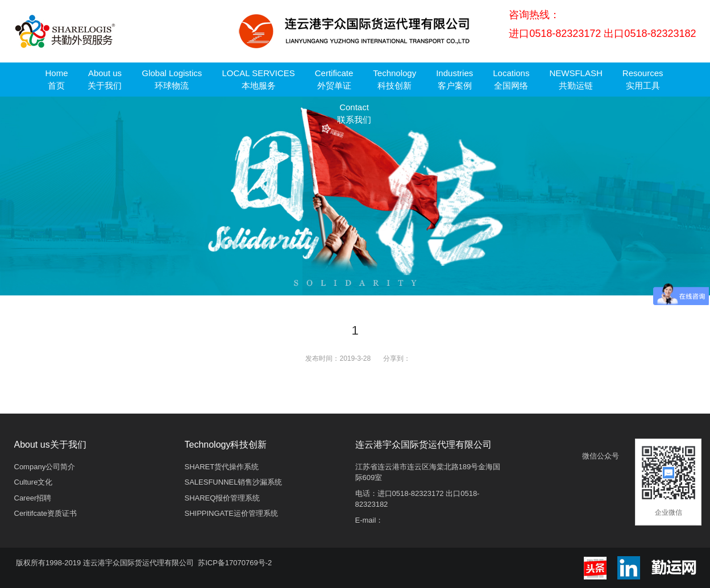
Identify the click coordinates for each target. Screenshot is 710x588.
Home (56, 79)
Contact (354, 113)
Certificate (334, 79)
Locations (511, 79)
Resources (643, 79)
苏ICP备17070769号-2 (235, 563)
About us (105, 79)
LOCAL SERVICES (258, 79)
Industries (454, 79)
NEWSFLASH (576, 79)
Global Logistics (172, 79)
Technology (395, 79)
